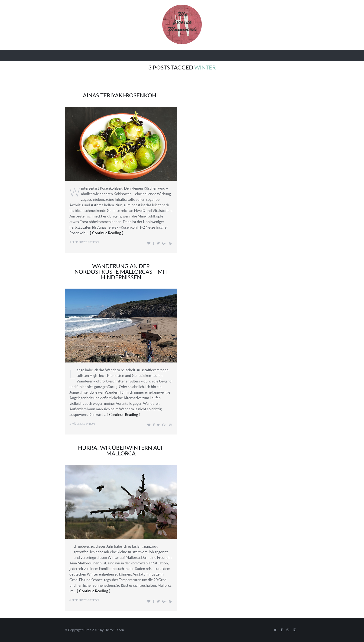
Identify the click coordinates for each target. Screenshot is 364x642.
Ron (96, 242)
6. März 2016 (77, 424)
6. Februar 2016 (79, 600)
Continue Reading (107, 233)
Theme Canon (114, 630)
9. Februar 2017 (79, 242)
